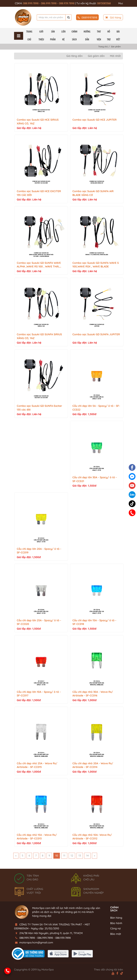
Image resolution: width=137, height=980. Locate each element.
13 (80, 856)
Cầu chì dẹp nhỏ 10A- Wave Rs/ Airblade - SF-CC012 (92, 837)
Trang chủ (29, 36)
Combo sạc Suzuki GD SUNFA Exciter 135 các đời (39, 408)
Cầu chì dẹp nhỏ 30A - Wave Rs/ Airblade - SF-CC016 (93, 694)
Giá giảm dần (96, 56)
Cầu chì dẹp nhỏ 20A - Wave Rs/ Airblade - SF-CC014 (93, 765)
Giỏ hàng (113, 17)
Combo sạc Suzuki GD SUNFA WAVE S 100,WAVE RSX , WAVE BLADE (96, 265)
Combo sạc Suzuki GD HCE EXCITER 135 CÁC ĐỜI (39, 193)
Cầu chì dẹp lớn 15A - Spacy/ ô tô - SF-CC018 (94, 622)
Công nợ (115, 928)
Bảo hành (116, 923)
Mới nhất (115, 56)
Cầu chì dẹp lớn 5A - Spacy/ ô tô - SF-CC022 (96, 408)
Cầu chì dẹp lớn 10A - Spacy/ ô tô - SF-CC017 (39, 694)
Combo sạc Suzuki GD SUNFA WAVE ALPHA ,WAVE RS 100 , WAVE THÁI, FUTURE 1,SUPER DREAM (39, 265)
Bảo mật (116, 934)
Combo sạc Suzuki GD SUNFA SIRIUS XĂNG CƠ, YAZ (39, 336)
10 (57, 856)
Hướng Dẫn (87, 36)
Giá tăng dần (74, 56)
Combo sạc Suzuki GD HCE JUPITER (95, 120)
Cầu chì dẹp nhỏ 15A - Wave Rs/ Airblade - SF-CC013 (37, 837)
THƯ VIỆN (99, 36)
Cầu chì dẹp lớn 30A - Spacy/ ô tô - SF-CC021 (95, 479)
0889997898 (87, 17)
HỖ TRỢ (109, 36)
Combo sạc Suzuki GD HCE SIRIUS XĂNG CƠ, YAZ (38, 122)
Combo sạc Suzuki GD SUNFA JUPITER (96, 334)
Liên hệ (63, 36)
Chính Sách (74, 36)
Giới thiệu (41, 36)
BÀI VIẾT (118, 36)
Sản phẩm (53, 36)
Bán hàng (116, 918)
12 (72, 856)
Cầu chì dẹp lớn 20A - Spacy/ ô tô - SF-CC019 (39, 551)
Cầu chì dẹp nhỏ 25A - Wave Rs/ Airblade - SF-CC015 (37, 765)
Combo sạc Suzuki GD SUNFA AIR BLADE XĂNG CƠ (93, 193)
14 (87, 856)
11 (64, 856)
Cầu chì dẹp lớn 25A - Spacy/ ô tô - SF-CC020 (39, 622)
